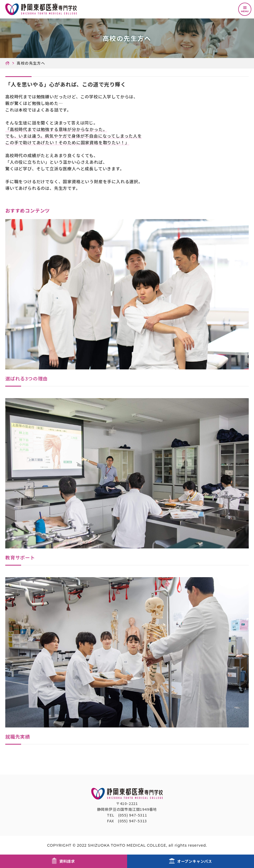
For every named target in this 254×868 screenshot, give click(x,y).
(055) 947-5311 (133, 815)
